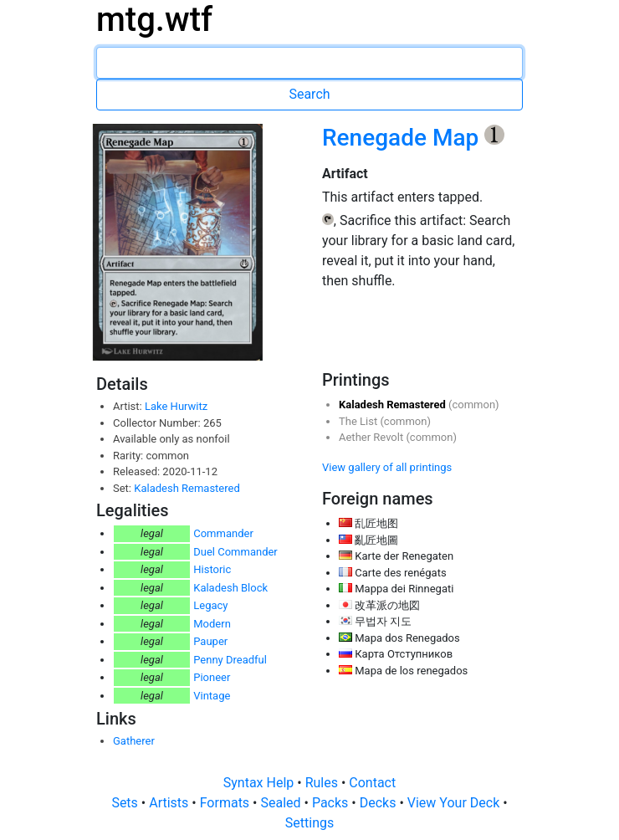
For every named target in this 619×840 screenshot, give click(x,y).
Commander (223, 533)
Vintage (212, 696)
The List (359, 421)
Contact (372, 783)
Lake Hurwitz (176, 406)
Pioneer (212, 677)
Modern (212, 624)
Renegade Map (403, 138)
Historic (212, 569)
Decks (380, 803)
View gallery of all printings (387, 467)
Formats (226, 803)
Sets (126, 803)
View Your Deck (455, 803)
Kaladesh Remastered (187, 488)
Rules (323, 783)
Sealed (282, 803)
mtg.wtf (154, 20)
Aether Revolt (372, 437)
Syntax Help (261, 783)
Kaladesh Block (230, 588)
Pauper (210, 641)
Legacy (210, 605)
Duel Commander (235, 552)
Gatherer (134, 741)
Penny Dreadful (230, 660)
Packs (332, 803)
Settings (309, 823)
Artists (170, 803)
